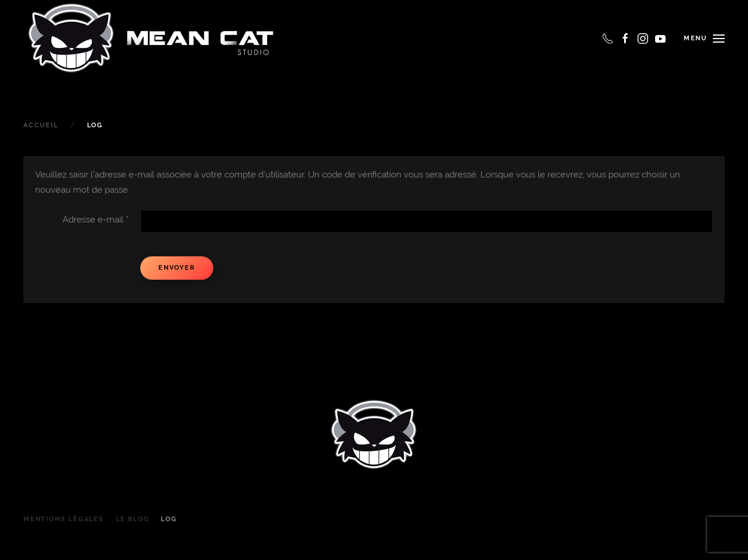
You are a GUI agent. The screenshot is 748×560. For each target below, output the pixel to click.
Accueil (41, 125)
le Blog (133, 525)
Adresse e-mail (96, 220)
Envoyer (177, 268)
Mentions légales (64, 525)
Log (169, 525)
